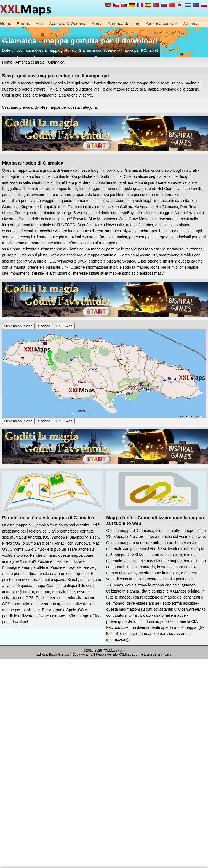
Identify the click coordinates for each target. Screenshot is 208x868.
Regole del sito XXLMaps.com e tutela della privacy (133, 654)
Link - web (64, 326)
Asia (40, 24)
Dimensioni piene (18, 326)
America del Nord (124, 24)
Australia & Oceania (68, 24)
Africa (97, 24)
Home (6, 24)
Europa (23, 24)
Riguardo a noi (82, 654)
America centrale (162, 24)
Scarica (44, 326)
